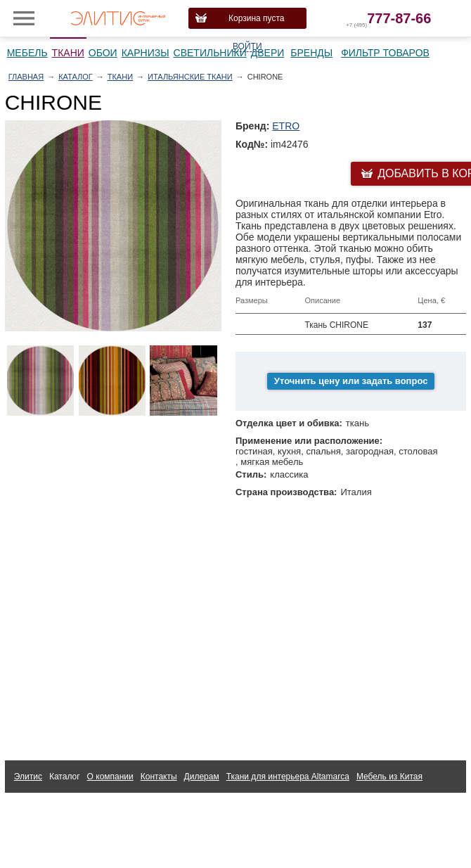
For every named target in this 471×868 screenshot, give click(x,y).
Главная (26, 77)
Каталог (76, 77)
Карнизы (146, 53)
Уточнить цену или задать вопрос (351, 381)
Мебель (27, 53)
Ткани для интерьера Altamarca (288, 777)
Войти (247, 46)
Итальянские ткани (190, 77)
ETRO (286, 126)
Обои (103, 53)
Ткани (68, 53)
